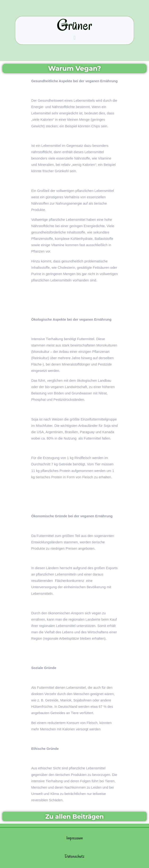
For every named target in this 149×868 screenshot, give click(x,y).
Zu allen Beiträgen (74, 816)
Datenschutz (74, 856)
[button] (74, 38)
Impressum (74, 838)
